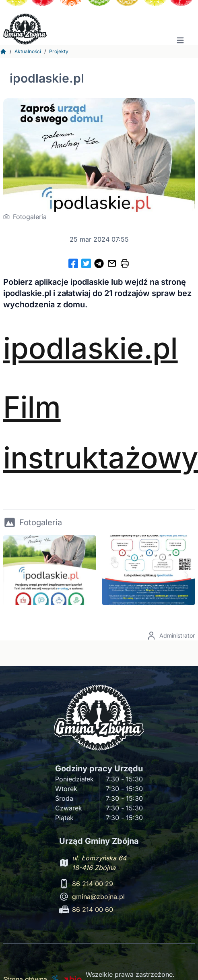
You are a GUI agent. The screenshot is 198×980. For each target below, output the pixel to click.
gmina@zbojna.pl (98, 897)
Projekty (59, 51)
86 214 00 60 (93, 910)
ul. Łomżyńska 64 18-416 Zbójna (99, 863)
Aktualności (28, 51)
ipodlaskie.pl (91, 348)
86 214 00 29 (93, 884)
